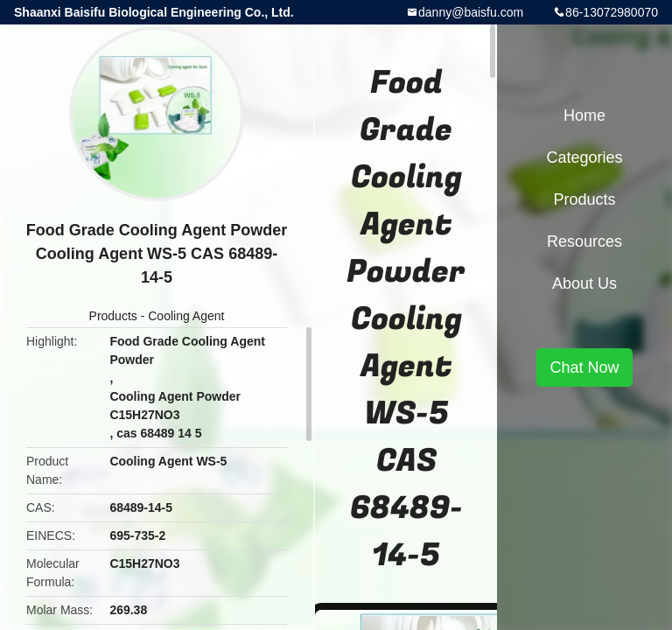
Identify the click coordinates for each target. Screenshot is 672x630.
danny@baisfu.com (471, 12)
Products (113, 316)
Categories (584, 157)
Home (584, 115)
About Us (584, 283)
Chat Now (584, 367)
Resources (584, 241)
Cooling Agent (186, 316)
